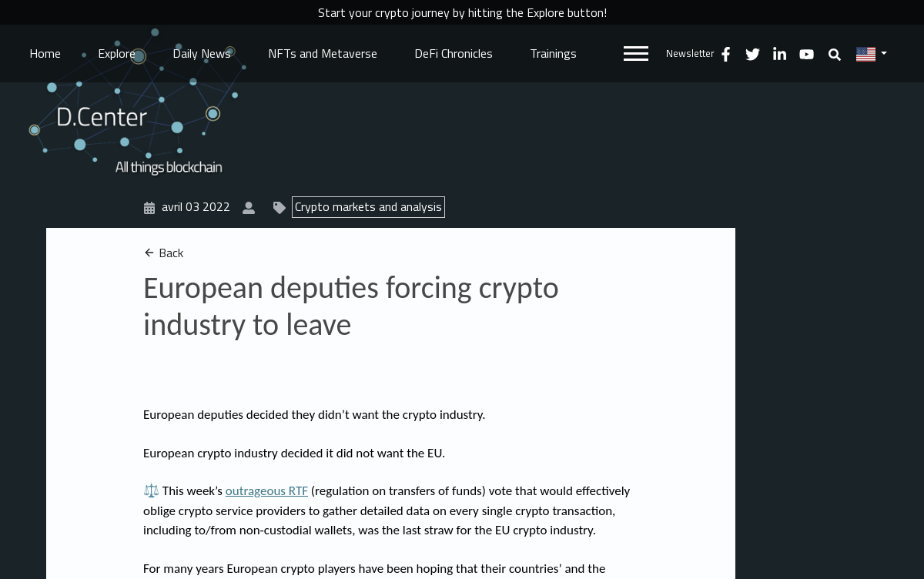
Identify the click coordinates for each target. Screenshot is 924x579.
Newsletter (690, 54)
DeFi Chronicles (454, 53)
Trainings (553, 53)
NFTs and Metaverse (323, 53)
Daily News (202, 53)
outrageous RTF (267, 491)
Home (45, 53)
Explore (117, 53)
